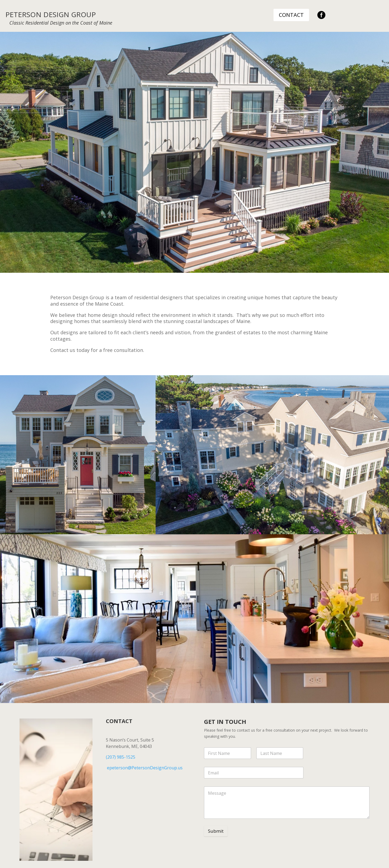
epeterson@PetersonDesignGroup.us (145, 768)
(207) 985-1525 (121, 757)
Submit (216, 831)
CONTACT (291, 15)
